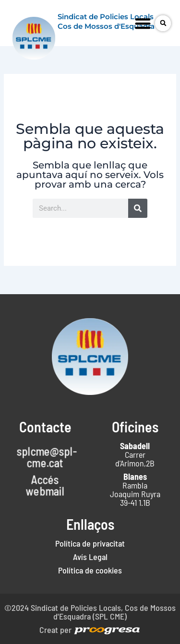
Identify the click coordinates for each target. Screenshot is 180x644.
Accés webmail (45, 485)
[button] (143, 23)
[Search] (138, 208)
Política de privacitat (90, 543)
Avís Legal (90, 557)
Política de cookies (90, 570)
